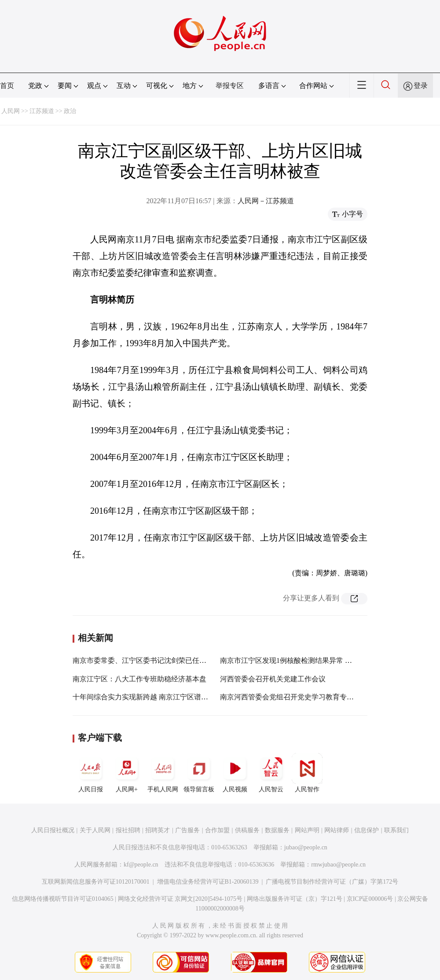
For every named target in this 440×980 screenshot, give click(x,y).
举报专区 (230, 86)
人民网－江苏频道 (266, 201)
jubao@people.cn (306, 847)
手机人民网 (163, 773)
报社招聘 (128, 830)
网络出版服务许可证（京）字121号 (295, 899)
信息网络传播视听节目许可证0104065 (63, 899)
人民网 (11, 111)
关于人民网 (95, 830)
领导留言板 (199, 773)
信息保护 (367, 830)
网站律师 (337, 830)
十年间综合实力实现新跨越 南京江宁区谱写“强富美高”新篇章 (168, 697)
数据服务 (277, 830)
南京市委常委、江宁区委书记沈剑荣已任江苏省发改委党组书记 (171, 660)
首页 (7, 86)
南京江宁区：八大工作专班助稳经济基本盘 (139, 679)
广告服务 (187, 830)
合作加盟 (217, 830)
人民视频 (235, 773)
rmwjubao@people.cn (338, 865)
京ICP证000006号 (370, 899)
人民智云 (271, 773)
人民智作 (307, 773)
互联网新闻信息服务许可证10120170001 (96, 882)
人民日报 (91, 773)
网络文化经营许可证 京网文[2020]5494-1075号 (180, 899)
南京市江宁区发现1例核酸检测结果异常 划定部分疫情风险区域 (318, 660)
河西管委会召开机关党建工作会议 (273, 679)
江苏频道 (42, 111)
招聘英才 (158, 830)
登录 (421, 86)
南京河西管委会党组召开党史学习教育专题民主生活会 (304, 697)
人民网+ (127, 773)
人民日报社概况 (53, 830)
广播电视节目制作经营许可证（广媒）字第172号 (332, 882)
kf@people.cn (141, 865)
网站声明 (307, 830)
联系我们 (396, 830)
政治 (70, 111)
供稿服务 (247, 830)
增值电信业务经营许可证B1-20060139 (208, 882)
